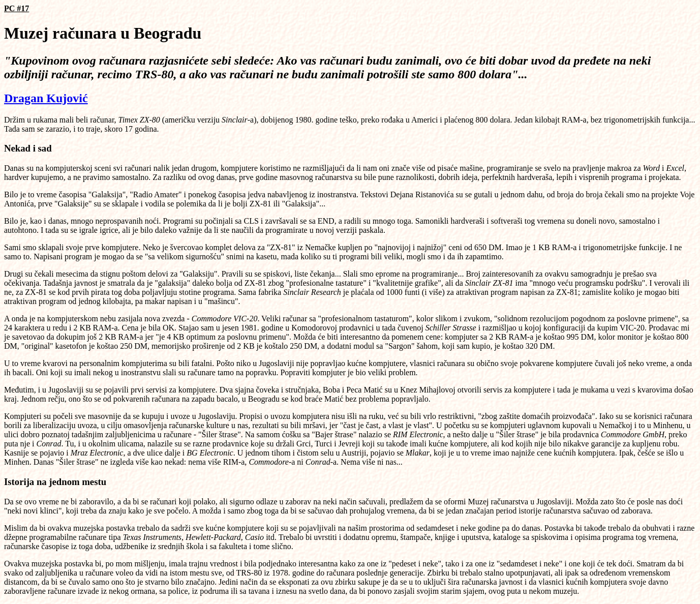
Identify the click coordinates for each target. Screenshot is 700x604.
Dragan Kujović (46, 98)
